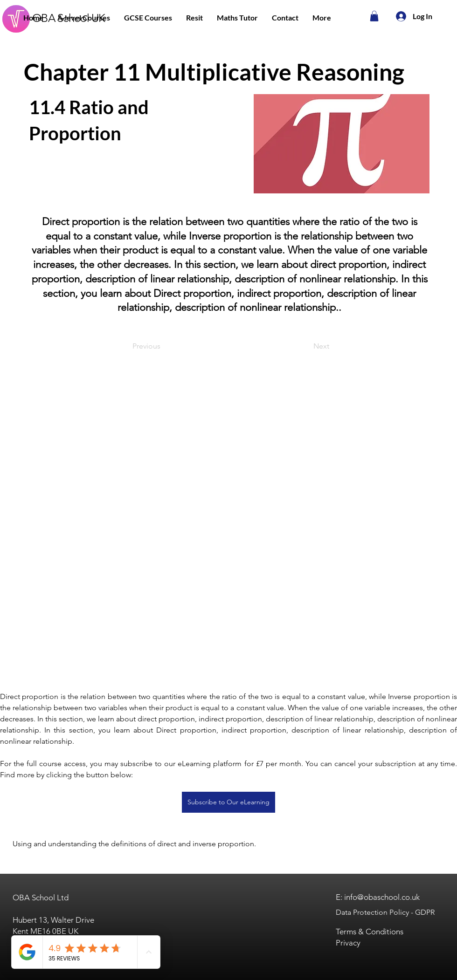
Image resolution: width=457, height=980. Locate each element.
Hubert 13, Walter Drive (53, 920)
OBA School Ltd (41, 898)
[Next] (306, 346)
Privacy (348, 943)
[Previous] (163, 346)
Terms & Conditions (370, 932)
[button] (84, 18)
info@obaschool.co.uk (382, 897)
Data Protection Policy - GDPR (385, 912)
